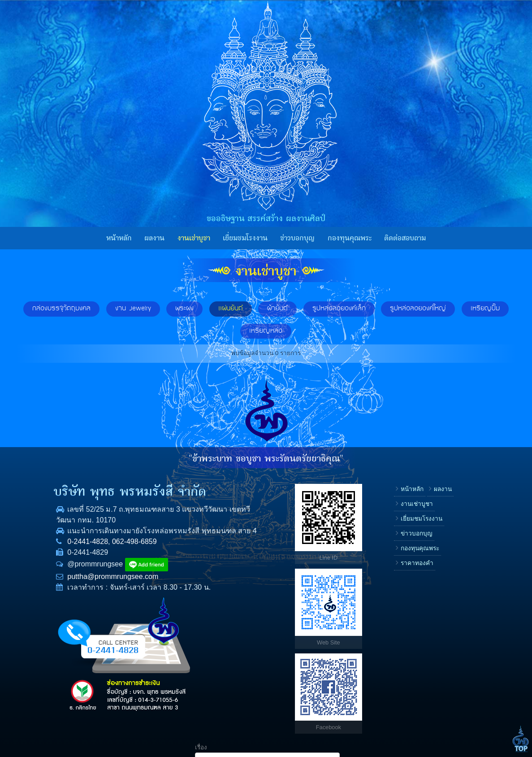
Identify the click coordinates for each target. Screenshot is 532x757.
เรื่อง (391, 484)
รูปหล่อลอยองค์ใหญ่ (418, 309)
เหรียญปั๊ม (485, 309)
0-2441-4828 (59, 552)
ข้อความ (396, 598)
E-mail (393, 570)
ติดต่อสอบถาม (405, 238)
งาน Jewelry (133, 309)
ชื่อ (388, 512)
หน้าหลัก (119, 238)
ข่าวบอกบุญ (297, 238)
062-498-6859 (106, 552)
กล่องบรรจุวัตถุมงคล (61, 309)
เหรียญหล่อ (266, 331)
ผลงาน (154, 238)
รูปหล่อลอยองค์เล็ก (339, 309)
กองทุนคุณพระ (350, 238)
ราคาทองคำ (340, 578)
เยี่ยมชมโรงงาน (245, 238)
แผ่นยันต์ (231, 309)
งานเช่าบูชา (194, 238)
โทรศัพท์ (396, 541)
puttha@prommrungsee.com (84, 587)
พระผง (184, 309)
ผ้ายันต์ (277, 309)
